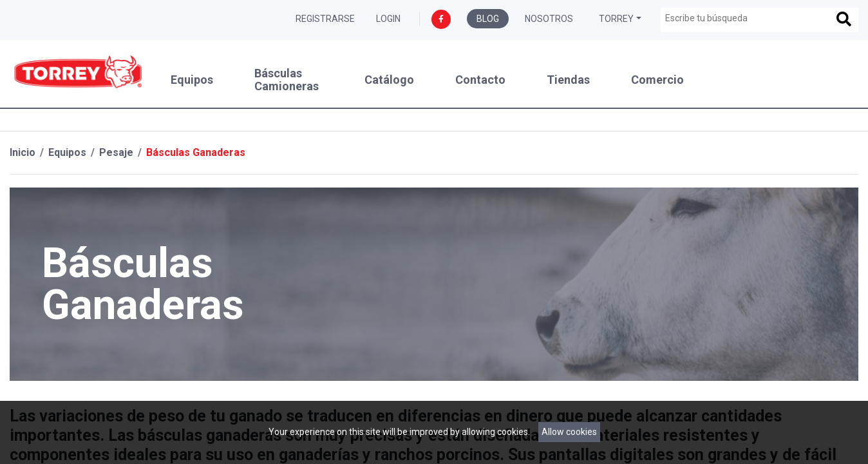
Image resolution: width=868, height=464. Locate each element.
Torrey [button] (616, 19)
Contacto (480, 80)
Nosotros (549, 19)
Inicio (23, 152)
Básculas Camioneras (287, 80)
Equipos (192, 80)
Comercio (657, 80)
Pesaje (116, 152)
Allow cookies (569, 432)
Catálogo (389, 80)
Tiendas (568, 80)
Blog (488, 19)
